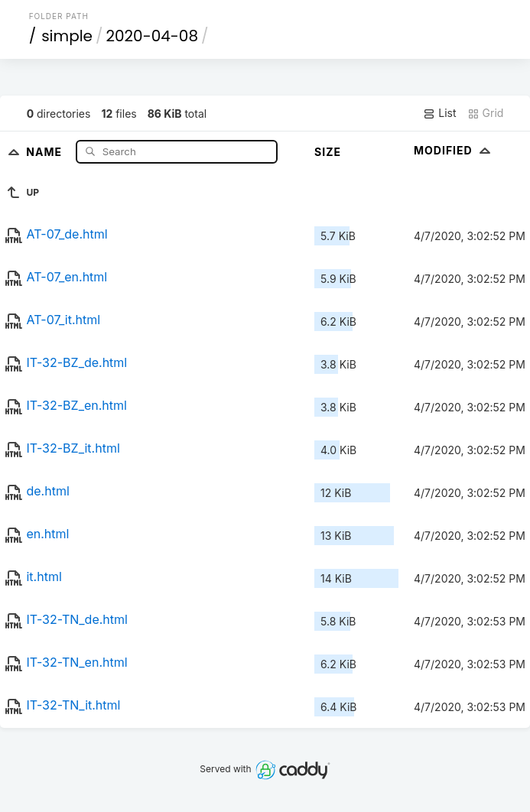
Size (328, 152)
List (439, 113)
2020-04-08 (152, 36)
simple (67, 36)
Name (46, 151)
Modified (454, 150)
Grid (486, 113)
